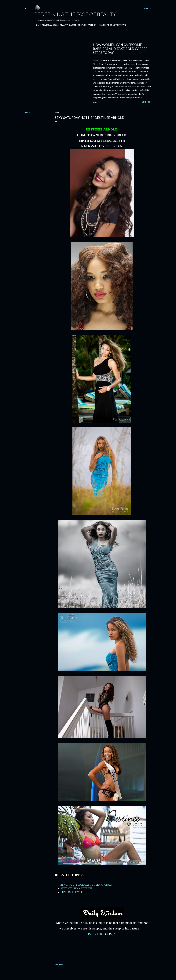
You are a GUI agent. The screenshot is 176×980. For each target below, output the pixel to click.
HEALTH (102, 25)
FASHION (92, 25)
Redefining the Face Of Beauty (75, 14)
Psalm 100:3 (96, 934)
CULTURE (82, 25)
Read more (147, 102)
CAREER (73, 25)
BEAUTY (64, 25)
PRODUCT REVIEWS (116, 25)
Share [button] (95, 102)
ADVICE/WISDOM (50, 25)
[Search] (148, 8)
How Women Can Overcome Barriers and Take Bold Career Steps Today (120, 49)
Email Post (59, 964)
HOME (38, 25)
